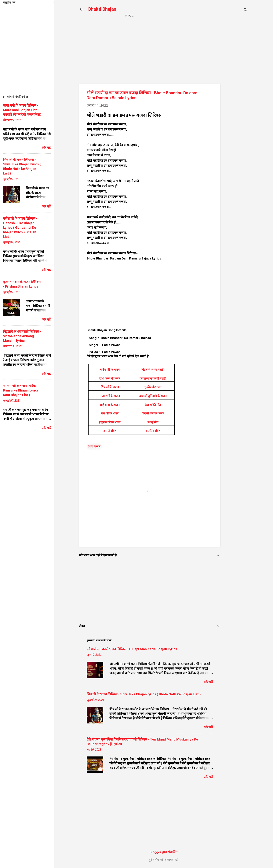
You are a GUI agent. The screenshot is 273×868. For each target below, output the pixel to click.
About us (203, 16)
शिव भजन (94, 447)
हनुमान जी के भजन (110, 422)
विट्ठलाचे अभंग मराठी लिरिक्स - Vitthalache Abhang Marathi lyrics (22, 336)
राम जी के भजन (110, 413)
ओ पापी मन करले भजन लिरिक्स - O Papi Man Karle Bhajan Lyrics (132, 649)
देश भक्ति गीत (153, 405)
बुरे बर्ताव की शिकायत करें (163, 860)
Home (129, 16)
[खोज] (246, 10)
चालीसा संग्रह (153, 431)
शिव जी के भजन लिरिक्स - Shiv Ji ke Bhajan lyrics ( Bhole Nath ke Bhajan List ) (144, 694)
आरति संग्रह (110, 431)
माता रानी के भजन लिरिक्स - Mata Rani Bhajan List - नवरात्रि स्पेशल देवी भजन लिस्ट (22, 110)
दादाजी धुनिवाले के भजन (153, 396)
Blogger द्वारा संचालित (164, 852)
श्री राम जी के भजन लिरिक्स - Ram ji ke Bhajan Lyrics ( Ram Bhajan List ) (22, 390)
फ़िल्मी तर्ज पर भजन (153, 413)
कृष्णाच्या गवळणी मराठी (153, 379)
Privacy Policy (152, 16)
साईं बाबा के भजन (110, 405)
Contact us (180, 16)
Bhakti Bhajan (102, 9)
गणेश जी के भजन (110, 370)
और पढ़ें (208, 682)
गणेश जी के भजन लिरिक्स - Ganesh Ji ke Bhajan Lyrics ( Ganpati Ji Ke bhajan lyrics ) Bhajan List (20, 228)
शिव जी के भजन (110, 387)
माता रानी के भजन (110, 396)
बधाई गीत (153, 422)
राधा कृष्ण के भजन (110, 379)
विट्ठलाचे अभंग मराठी (153, 370)
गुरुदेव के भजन (153, 387)
